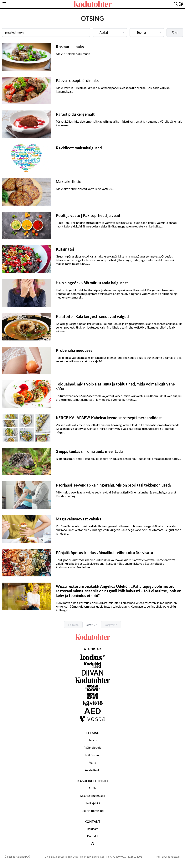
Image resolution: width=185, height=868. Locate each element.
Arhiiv (92, 788)
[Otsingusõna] (46, 33)
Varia (93, 762)
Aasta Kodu (93, 770)
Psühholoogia (92, 747)
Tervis (93, 740)
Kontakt (92, 836)
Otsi (175, 32)
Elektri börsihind (93, 811)
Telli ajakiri (92, 803)
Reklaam (93, 829)
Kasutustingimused (92, 796)
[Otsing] (176, 4)
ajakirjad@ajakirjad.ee (92, 857)
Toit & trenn (92, 755)
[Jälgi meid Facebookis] (92, 844)
